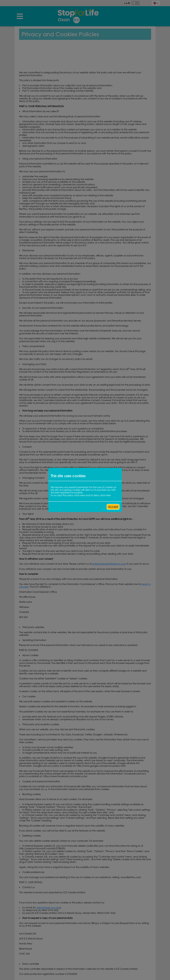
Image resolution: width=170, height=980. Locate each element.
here (82, 495)
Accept (113, 507)
